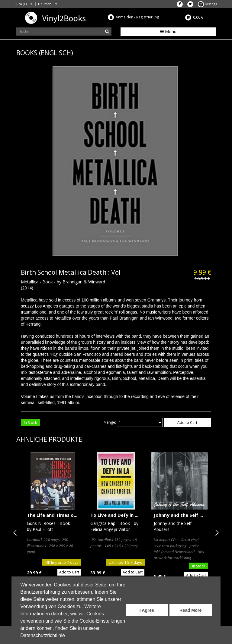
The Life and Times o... (52, 515)
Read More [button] (191, 610)
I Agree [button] (147, 610)
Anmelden (124, 17)
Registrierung (148, 17)
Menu (168, 31)
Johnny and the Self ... (178, 515)
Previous (16, 533)
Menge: (110, 422)
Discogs (207, 4)
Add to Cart (187, 423)
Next (216, 533)
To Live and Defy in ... (114, 515)
